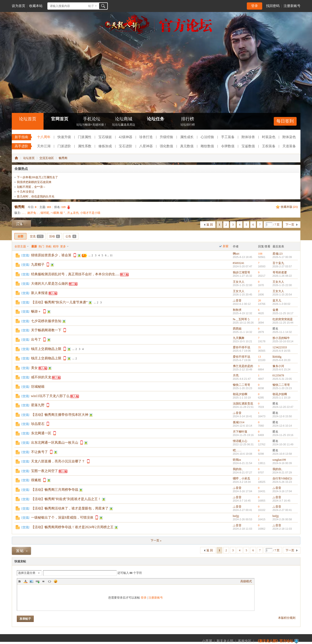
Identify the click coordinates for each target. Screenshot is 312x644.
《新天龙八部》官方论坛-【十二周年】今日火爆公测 (16, 158)
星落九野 (38, 405)
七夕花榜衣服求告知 (46, 321)
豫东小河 (278, 366)
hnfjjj (236, 516)
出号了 (36, 340)
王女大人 (239, 282)
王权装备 (269, 146)
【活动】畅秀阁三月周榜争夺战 (55, 490)
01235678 (278, 375)
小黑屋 (207, 641)
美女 (34, 368)
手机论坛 (92, 122)
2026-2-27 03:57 (282, 266)
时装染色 (269, 137)
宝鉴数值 (248, 146)
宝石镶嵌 (105, 137)
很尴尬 (36, 480)
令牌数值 (228, 146)
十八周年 (44, 137)
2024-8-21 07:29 (282, 472)
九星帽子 (38, 265)
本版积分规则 (287, 618)
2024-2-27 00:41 (282, 510)
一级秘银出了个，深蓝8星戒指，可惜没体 (62, 518)
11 (111, 255)
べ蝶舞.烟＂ (58, 213)
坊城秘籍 (38, 387)
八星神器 (146, 146)
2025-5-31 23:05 (282, 379)
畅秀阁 (63, 158)
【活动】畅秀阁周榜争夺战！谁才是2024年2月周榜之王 (72, 527)
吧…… (237, 450)
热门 (41, 246)
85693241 (239, 263)
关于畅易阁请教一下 (46, 330)
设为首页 (19, 6)
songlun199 (279, 460)
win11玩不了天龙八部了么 (50, 396)
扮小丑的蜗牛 (281, 338)
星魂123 (278, 254)
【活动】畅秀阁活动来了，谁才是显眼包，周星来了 (70, 508)
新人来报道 (39, 293)
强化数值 (166, 146)
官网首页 (60, 119)
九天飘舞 (239, 338)
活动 (54, 236)
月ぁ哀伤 (73, 213)
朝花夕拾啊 (240, 394)
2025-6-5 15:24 (282, 369)
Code (50, 581)
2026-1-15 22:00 (282, 285)
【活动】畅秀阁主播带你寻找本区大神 (60, 415)
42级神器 (126, 137)
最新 (34, 246)
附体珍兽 (248, 137)
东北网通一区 (41, 433)
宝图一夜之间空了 (45, 471)
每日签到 (285, 121)
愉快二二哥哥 (242, 385)
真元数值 (187, 146)
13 (260, 357)
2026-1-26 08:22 (282, 276)
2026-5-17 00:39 (282, 257)
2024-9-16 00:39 (282, 463)
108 (260, 254)
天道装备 (289, 146)
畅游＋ (36, 311)
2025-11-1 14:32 (282, 332)
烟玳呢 (45, 213)
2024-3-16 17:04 (282, 491)
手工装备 (228, 137)
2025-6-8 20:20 (282, 360)
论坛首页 (28, 119)
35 (260, 347)
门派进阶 (64, 146)
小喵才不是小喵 (90, 213)
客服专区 (245, 641)
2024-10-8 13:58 (282, 454)
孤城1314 (239, 422)
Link (38, 581)
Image (32, 581)
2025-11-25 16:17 (283, 313)
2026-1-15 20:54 (282, 294)
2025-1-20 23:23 (282, 388)
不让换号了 (39, 452)
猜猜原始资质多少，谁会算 (51, 255)
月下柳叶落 (240, 432)
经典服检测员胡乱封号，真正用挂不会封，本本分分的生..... (75, 274)
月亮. (236, 375)
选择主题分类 (27, 573)
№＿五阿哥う (241, 319)
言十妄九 (278, 263)
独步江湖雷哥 (242, 272)
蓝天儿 (277, 301)
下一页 (290, 225)
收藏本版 (289, 207)
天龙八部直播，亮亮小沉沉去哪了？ (58, 461)
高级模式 (246, 581)
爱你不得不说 (242, 347)
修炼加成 (105, 146)
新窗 (226, 246)
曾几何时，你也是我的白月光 (36, 196)
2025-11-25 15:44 (283, 323)
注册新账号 (292, 6)
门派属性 (85, 137)
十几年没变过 (25, 192)
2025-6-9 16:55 (282, 351)
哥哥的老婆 (280, 272)
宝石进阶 (126, 146)
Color (25, 581)
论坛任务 (156, 119)
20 (260, 301)
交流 (37, 236)
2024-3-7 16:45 (282, 501)
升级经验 (166, 137)
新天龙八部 (225, 641)
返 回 (210, 225)
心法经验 (207, 137)
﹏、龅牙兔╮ (30, 213)
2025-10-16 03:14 (283, 341)
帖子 (91, 6)
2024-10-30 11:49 (283, 444)
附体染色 (289, 137)
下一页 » (156, 540)
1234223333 (280, 347)
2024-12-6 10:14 (282, 426)
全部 (20, 236)
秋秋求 (237, 310)
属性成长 (187, 137)
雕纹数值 (207, 146)
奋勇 (275, 310)
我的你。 (239, 469)
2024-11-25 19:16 (283, 435)
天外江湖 (44, 146)
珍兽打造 (146, 137)
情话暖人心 (240, 441)
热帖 (49, 246)
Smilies (56, 581)
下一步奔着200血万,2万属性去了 (37, 177)
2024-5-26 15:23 (282, 482)
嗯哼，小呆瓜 (242, 478)
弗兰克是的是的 (243, 366)
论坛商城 (124, 122)
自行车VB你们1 (283, 478)
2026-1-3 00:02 (282, 304)
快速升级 (64, 137)
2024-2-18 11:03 (282, 529)
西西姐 (237, 329)
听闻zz (237, 460)
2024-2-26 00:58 (282, 519)
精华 (56, 246)
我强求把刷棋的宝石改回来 (34, 182)
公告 (71, 236)
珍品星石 (38, 424)
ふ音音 (237, 301)
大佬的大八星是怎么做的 (50, 284)
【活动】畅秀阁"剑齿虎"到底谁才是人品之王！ (66, 499)
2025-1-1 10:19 (282, 398)
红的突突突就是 (283, 319)
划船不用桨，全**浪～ (31, 187)
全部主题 (20, 246)
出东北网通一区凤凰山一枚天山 (55, 443)
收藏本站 (36, 6)
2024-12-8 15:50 (282, 416)
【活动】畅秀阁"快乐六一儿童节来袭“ (59, 302)
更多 (63, 246)
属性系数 (85, 146)
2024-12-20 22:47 (283, 407)
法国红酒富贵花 (243, 404)
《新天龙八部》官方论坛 (274, 641)
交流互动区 (47, 158)
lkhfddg (277, 357)
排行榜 (188, 122)
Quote (44, 581)
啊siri (236, 254)
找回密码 (273, 6)
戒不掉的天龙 (41, 377)
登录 (255, 6)
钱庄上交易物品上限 (46, 349)
